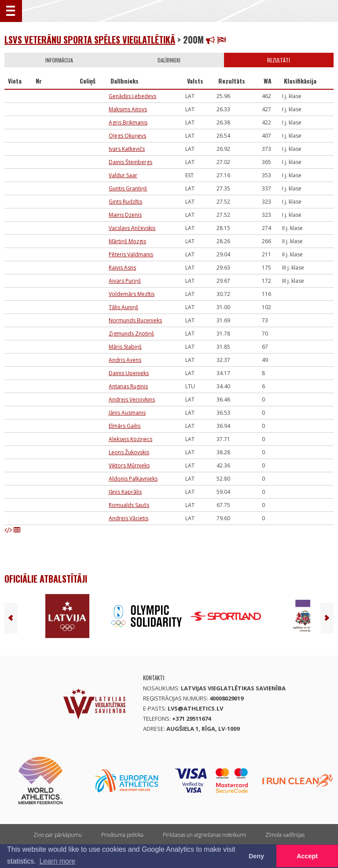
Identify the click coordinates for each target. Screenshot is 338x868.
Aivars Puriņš (125, 281)
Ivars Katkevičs (127, 149)
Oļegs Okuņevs (127, 136)
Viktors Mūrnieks (129, 465)
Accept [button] (307, 856)
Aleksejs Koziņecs (130, 439)
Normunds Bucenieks (135, 320)
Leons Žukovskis (129, 452)
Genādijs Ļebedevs (132, 96)
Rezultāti (279, 60)
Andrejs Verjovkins (132, 399)
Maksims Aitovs (128, 109)
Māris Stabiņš (125, 347)
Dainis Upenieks (129, 373)
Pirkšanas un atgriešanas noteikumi (204, 835)
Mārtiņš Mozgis (127, 241)
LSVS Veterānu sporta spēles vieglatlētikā (90, 40)
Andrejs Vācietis (129, 518)
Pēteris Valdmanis (131, 254)
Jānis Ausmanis (127, 413)
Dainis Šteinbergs (130, 162)
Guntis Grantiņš (128, 188)
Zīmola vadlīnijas (285, 835)
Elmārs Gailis (125, 426)
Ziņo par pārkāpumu (58, 835)
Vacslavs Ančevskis (132, 228)
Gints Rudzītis (125, 202)
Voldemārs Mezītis (132, 294)
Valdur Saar (123, 175)
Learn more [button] (57, 861)
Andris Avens (125, 360)
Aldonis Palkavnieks (133, 479)
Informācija (59, 60)
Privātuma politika (122, 835)
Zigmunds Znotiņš (131, 334)
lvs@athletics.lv (195, 708)
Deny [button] (256, 856)
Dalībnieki (169, 60)
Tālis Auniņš (123, 307)
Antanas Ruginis (128, 386)
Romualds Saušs (129, 505)
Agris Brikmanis (128, 122)
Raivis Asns (122, 268)
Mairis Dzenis (125, 215)
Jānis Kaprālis (125, 492)
